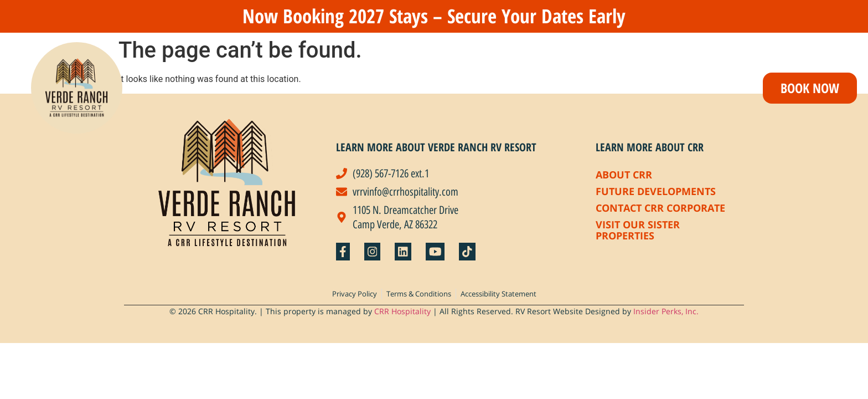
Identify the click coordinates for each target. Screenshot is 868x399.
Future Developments (656, 191)
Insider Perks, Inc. (666, 311)
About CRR (624, 175)
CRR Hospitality (402, 311)
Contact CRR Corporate (660, 208)
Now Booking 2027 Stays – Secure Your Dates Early (434, 16)
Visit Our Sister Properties (638, 230)
